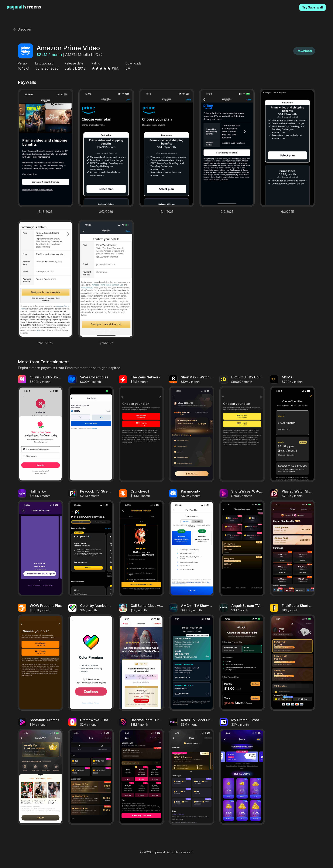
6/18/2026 (46, 212)
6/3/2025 (288, 212)
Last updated (44, 63)
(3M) (116, 68)
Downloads (133, 63)
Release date (74, 63)
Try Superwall (313, 8)
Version (23, 63)
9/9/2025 (227, 212)
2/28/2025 (45, 343)
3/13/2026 (106, 212)
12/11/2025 (166, 212)
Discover (22, 29)
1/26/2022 (106, 343)
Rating (96, 63)
